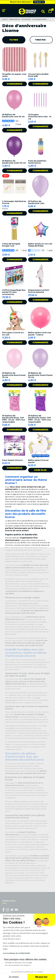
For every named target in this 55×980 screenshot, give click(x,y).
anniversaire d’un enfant (28, 603)
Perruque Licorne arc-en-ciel (13, 334)
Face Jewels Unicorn (13, 460)
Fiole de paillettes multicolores (37, 162)
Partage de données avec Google (19, 963)
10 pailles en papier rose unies (14, 75)
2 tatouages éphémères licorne (14, 202)
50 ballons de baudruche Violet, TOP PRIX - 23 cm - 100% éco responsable (40, 419)
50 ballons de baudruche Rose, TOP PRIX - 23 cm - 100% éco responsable (14, 419)
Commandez (15, 84)
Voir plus (40, 470)
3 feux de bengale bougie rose (11, 245)
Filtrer (14, 40)
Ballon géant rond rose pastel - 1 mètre (40, 334)
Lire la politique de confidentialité (16, 953)
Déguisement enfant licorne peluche (39, 291)
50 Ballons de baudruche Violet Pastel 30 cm (40, 375)
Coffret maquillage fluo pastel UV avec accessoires (14, 292)
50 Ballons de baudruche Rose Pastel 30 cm (14, 375)
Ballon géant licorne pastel (38, 461)
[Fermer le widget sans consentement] (14, 916)
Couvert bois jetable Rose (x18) (38, 75)
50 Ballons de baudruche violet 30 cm (14, 162)
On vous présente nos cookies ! (18, 965)
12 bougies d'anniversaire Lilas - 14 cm (40, 117)
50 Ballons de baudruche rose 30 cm (13, 116)
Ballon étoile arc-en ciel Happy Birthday (40, 245)
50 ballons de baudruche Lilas (36, 202)
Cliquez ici (39, 2)
